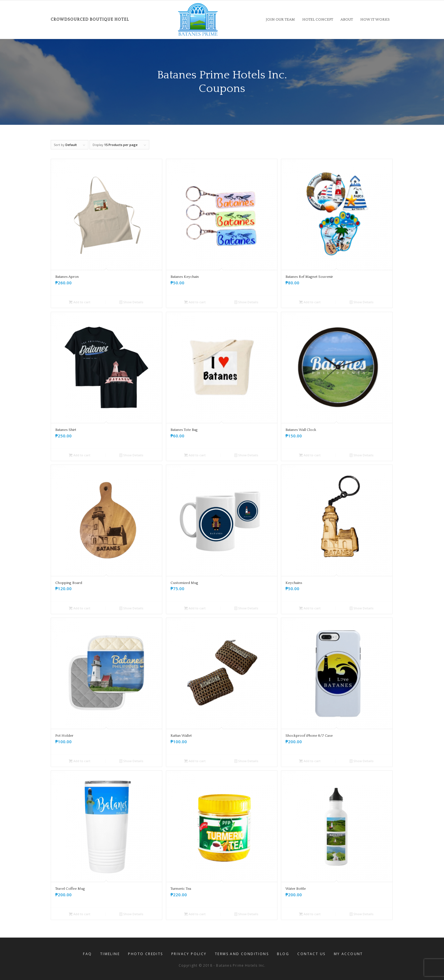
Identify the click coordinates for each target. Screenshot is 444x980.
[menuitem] (280, 20)
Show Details (131, 302)
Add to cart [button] (80, 302)
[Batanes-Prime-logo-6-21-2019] (198, 20)
